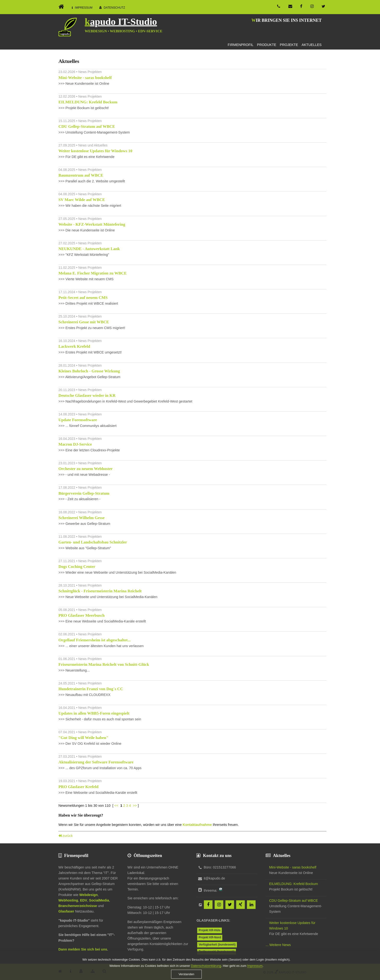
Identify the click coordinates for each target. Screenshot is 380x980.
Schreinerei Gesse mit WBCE (84, 322)
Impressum (84, 8)
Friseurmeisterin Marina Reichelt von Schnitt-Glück (104, 664)
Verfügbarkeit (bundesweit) (217, 945)
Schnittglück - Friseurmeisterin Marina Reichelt (100, 591)
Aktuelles (312, 45)
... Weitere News (278, 945)
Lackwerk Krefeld (74, 346)
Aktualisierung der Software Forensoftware (96, 762)
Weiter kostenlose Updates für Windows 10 (95, 151)
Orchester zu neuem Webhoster (85, 469)
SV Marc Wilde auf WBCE (82, 200)
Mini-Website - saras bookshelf (85, 78)
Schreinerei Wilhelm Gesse (81, 518)
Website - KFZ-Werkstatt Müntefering (92, 224)
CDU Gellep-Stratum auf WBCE (87, 126)
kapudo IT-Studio (121, 22)
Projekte (289, 45)
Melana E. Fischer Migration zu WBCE (92, 273)
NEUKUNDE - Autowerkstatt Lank (89, 249)
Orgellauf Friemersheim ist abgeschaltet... (95, 640)
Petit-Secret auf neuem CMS (83, 298)
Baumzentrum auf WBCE (81, 175)
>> (135, 806)
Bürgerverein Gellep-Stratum (84, 493)
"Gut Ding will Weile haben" (83, 738)
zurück (68, 836)
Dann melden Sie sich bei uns (83, 949)
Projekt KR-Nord (210, 937)
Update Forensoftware (78, 420)
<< (116, 806)
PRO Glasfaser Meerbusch (81, 615)
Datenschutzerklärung (206, 975)
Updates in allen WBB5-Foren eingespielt (94, 713)
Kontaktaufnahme (197, 825)
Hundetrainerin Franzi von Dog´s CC (91, 689)
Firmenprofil (241, 45)
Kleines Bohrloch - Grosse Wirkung (89, 371)
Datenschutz (114, 8)
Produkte (267, 45)
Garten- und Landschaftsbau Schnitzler (93, 542)
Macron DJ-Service (75, 444)
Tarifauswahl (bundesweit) (217, 952)
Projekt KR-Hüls (210, 930)
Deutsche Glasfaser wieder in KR (87, 395)
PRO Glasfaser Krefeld (78, 787)
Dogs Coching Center (77, 567)
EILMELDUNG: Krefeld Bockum (88, 102)
